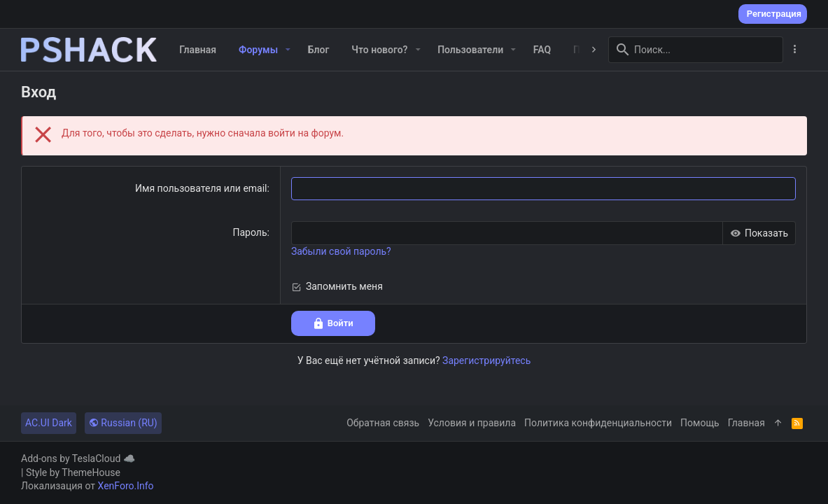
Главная (746, 423)
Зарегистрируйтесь (486, 360)
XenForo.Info (126, 486)
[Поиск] (696, 50)
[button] (288, 50)
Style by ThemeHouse (73, 472)
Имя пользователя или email (201, 188)
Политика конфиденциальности (598, 423)
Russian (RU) (123, 423)
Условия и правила (472, 423)
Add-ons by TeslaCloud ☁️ (78, 458)
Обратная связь (383, 423)
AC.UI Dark (49, 423)
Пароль (250, 232)
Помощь (700, 423)
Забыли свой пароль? (341, 251)
